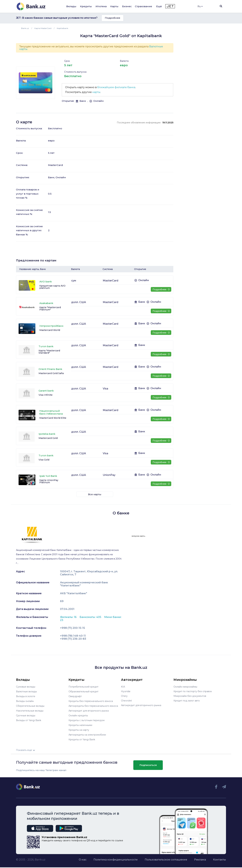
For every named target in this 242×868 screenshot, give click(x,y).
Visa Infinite (46, 395)
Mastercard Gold (48, 438)
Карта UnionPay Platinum (49, 481)
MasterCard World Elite (53, 418)
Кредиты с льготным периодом (86, 719)
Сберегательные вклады (30, 705)
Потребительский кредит (83, 687)
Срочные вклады (26, 715)
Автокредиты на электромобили (87, 733)
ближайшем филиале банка (116, 87)
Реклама (200, 858)
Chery (124, 696)
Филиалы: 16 (69, 617)
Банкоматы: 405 (91, 617)
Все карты (95, 494)
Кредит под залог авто (187, 701)
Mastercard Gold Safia (51, 373)
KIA (123, 687)
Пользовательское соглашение (166, 858)
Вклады (71, 6)
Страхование (143, 6)
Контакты (220, 858)
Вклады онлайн (25, 701)
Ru (200, 6)
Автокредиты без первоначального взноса (93, 705)
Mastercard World (50, 330)
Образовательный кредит (83, 691)
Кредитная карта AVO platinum (52, 287)
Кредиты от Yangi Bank (82, 738)
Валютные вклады (26, 691)
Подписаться (148, 763)
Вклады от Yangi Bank (29, 719)
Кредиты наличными (80, 724)
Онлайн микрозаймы (185, 687)
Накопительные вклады (30, 710)
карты (96, 92)
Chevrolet (126, 701)
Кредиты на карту (79, 728)
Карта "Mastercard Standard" (49, 352)
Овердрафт (75, 696)
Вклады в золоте (26, 696)
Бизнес (127, 6)
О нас (83, 858)
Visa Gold (44, 460)
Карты (114, 6)
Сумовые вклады (26, 687)
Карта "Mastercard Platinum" (50, 308)
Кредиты (86, 6)
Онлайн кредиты (78, 715)
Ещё (159, 6)
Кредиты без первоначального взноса (91, 701)
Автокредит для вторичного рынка (89, 710)
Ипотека (101, 6)
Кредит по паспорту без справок (193, 691)
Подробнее (113, 18)
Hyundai (126, 691)
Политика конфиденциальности (116, 858)
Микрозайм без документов (190, 696)
